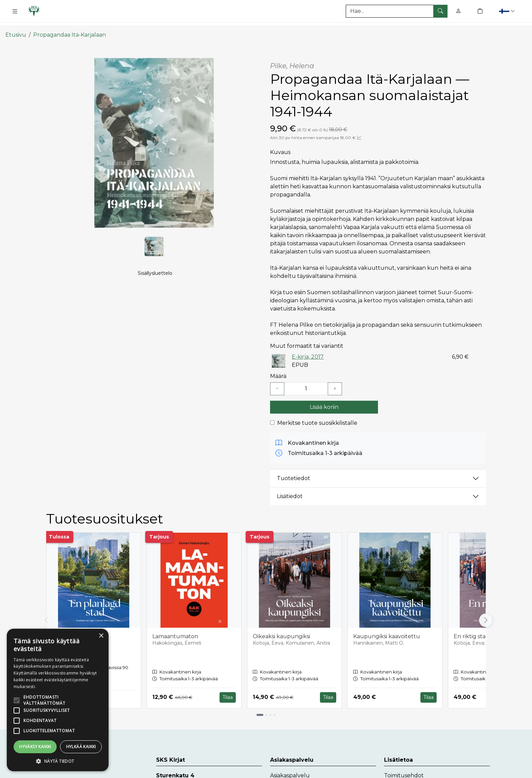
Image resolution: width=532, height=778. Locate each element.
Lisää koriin (324, 400)
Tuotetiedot (293, 471)
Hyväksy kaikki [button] (35, 747)
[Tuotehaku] (397, 11)
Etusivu (16, 28)
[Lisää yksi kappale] (335, 382)
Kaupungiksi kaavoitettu (387, 630)
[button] (508, 11)
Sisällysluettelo (155, 273)
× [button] (101, 636)
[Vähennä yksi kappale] (277, 382)
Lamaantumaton (175, 630)
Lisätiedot (290, 489)
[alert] (58, 700)
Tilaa (228, 690)
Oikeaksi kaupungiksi (281, 630)
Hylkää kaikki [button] (81, 747)
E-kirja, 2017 (308, 350)
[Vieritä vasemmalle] (46, 613)
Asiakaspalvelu (290, 769)
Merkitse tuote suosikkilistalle (317, 416)
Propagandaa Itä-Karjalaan (70, 28)
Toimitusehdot (404, 769)
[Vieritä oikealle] (486, 613)
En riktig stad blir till (481, 630)
